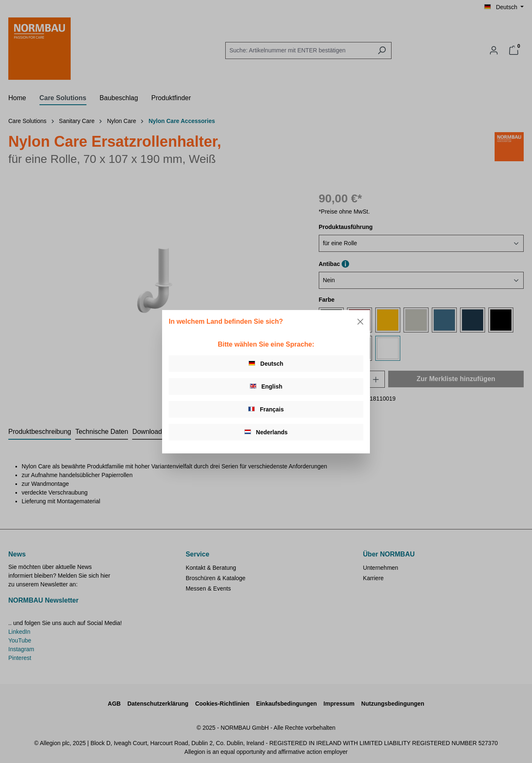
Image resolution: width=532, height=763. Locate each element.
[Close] (360, 322)
